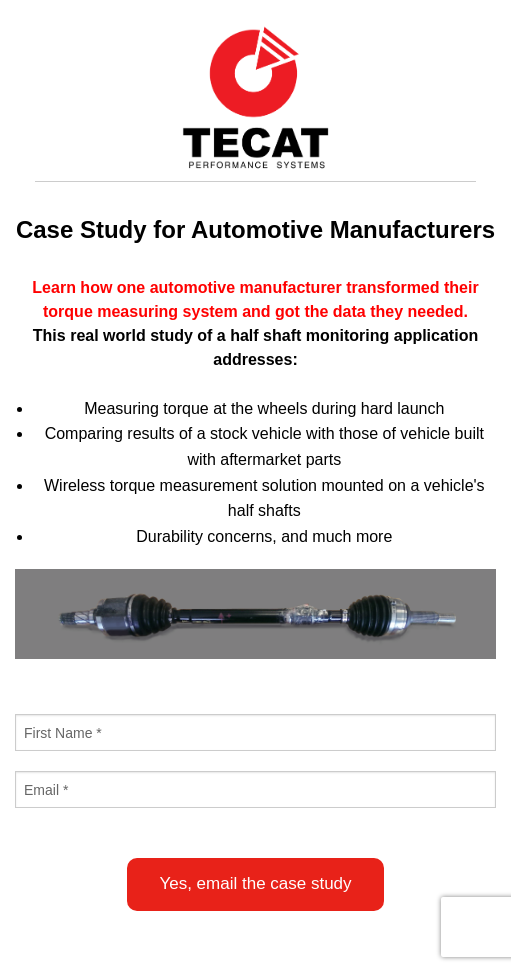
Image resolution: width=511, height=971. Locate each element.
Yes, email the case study (255, 883)
